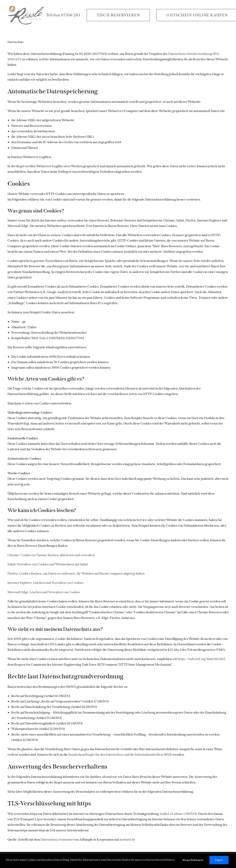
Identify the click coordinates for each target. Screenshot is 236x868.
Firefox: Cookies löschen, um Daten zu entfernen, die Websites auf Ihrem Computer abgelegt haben (76, 574)
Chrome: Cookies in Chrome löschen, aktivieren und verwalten (51, 555)
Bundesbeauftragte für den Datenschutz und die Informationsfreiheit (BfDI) (120, 755)
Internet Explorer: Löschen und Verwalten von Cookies (45, 583)
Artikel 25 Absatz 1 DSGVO (178, 814)
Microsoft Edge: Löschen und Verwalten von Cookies (44, 592)
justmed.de (127, 840)
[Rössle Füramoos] (26, 15)
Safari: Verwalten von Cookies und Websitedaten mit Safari (48, 564)
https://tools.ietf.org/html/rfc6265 (201, 659)
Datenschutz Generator (57, 840)
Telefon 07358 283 (63, 15)
